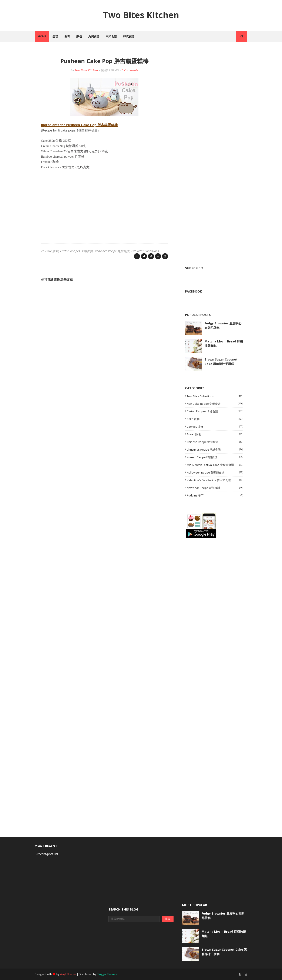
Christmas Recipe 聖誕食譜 (215, 450)
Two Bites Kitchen (141, 15)
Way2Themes (68, 974)
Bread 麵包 (215, 434)
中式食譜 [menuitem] (111, 36)
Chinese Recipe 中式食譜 (215, 442)
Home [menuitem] (42, 36)
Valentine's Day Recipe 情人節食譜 (215, 480)
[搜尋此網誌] (134, 919)
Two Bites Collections (145, 251)
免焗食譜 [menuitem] (94, 36)
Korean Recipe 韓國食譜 (215, 457)
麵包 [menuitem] (79, 36)
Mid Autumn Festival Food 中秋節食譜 (215, 465)
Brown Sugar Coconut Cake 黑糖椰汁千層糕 (221, 362)
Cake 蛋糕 (52, 251)
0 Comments (130, 70)
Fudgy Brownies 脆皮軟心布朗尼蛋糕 (223, 325)
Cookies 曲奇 (215, 427)
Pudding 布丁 (215, 495)
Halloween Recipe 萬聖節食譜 (215, 472)
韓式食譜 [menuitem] (129, 36)
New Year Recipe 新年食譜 (215, 488)
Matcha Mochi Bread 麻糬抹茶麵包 (224, 344)
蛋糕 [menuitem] (55, 36)
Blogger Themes (107, 974)
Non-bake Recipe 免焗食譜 (112, 251)
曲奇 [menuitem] (67, 36)
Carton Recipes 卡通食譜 (76, 251)
